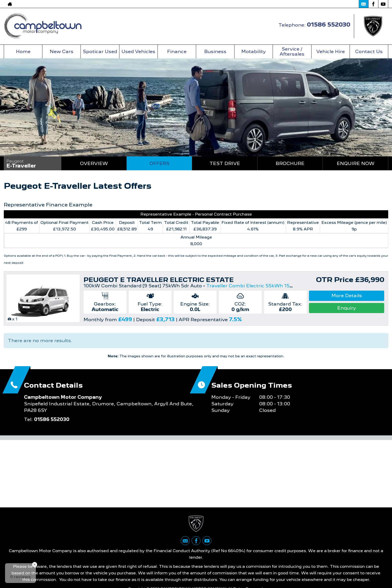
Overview (94, 163)
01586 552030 (335, 4)
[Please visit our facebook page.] (373, 4)
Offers (159, 163)
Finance (177, 51)
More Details (347, 296)
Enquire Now (356, 163)
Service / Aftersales (292, 51)
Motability (254, 51)
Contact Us (369, 51)
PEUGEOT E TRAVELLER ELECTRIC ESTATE (159, 280)
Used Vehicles (138, 51)
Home (23, 51)
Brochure (290, 163)
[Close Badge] (35, 565)
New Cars (62, 51)
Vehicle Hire (331, 51)
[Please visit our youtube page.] (383, 4)
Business (215, 51)
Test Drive (225, 163)
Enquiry (347, 308)
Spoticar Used (100, 51)
